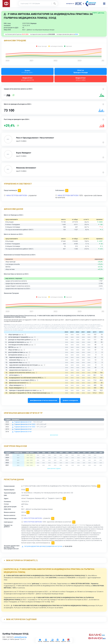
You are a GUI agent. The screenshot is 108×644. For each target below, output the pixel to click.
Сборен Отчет (27, 79)
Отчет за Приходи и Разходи (81, 71)
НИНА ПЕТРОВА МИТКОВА (17, 195)
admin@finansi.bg (20, 637)
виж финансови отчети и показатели (44, 400)
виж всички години (54, 468)
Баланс (27, 72)
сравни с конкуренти (70, 400)
